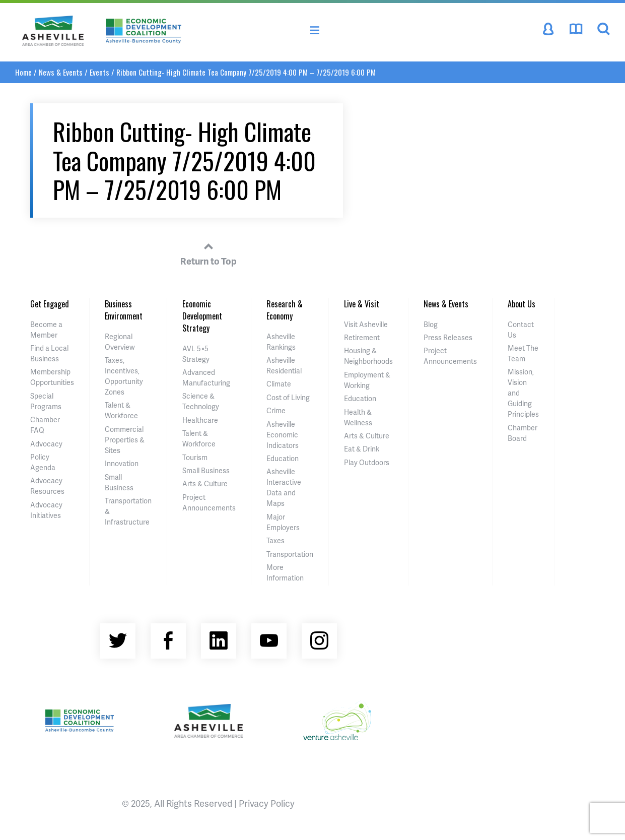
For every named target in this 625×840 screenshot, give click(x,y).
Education (283, 458)
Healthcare (200, 420)
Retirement (362, 337)
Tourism (195, 457)
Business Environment (124, 310)
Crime (276, 410)
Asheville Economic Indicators (283, 435)
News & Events (61, 72)
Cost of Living (288, 397)
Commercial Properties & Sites (125, 440)
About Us (522, 304)
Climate (279, 384)
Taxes (275, 540)
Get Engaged (50, 304)
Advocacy (46, 444)
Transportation (290, 554)
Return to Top (209, 252)
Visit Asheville (366, 324)
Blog (431, 324)
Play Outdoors (367, 462)
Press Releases (448, 337)
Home (23, 72)
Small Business (206, 470)
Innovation (122, 463)
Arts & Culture (205, 483)
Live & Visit (362, 304)
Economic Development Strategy (202, 316)
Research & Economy (285, 310)
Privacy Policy (267, 803)
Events (99, 72)
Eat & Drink (362, 449)
